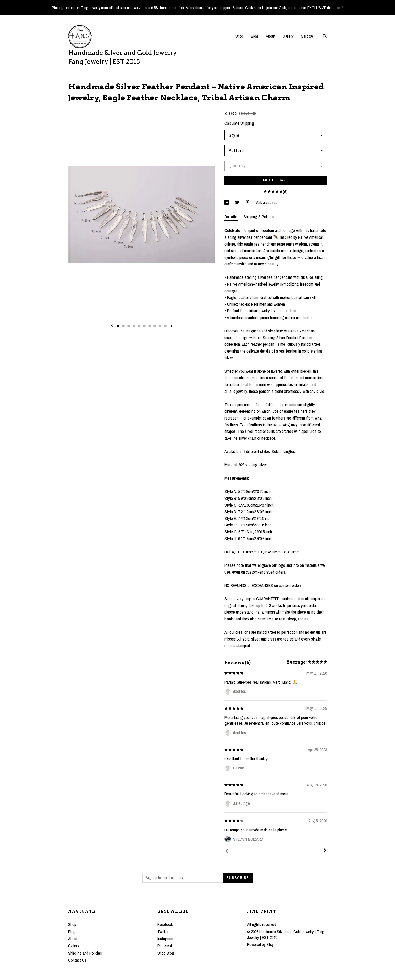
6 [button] (144, 326)
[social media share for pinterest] (248, 202)
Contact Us (77, 960)
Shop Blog (166, 953)
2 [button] (123, 326)
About (271, 36)
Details (231, 217)
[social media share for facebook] (227, 202)
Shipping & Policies (259, 217)
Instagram (165, 939)
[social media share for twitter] (238, 202)
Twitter (163, 932)
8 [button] (155, 326)
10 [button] (165, 326)
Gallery (288, 36)
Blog (255, 36)
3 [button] (129, 326)
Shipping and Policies (85, 953)
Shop (240, 36)
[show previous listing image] (112, 326)
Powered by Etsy (260, 944)
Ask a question (268, 202)
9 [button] (160, 326)
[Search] (325, 37)
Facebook (165, 924)
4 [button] (134, 326)
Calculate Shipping (239, 123)
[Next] (325, 851)
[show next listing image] (172, 326)
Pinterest (165, 946)
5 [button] (139, 326)
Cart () (307, 36)
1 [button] (118, 326)
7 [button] (150, 326)
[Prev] (227, 852)
